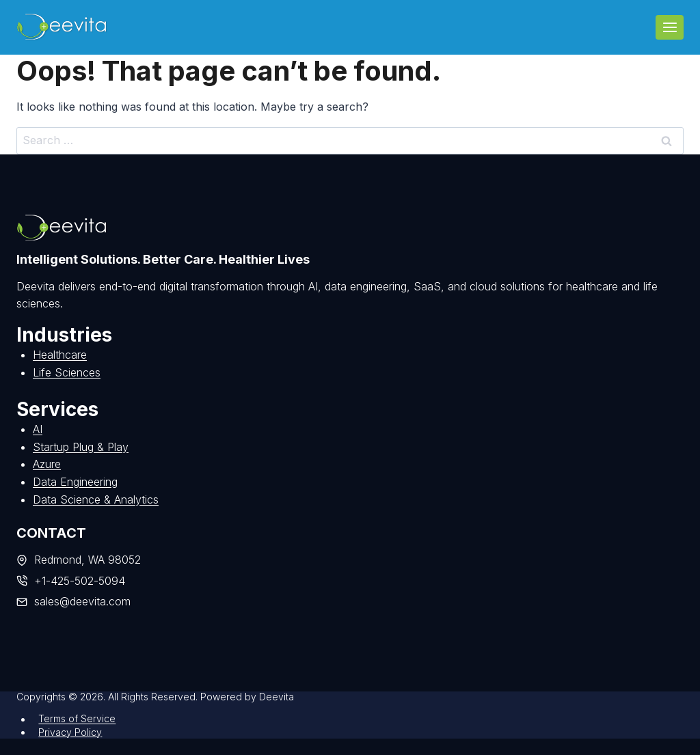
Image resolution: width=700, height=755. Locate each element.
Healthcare (60, 355)
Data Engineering (75, 482)
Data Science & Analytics (96, 499)
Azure (47, 464)
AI (38, 429)
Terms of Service (77, 719)
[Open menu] (670, 27)
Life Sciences (67, 372)
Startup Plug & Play (81, 447)
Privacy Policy (70, 732)
